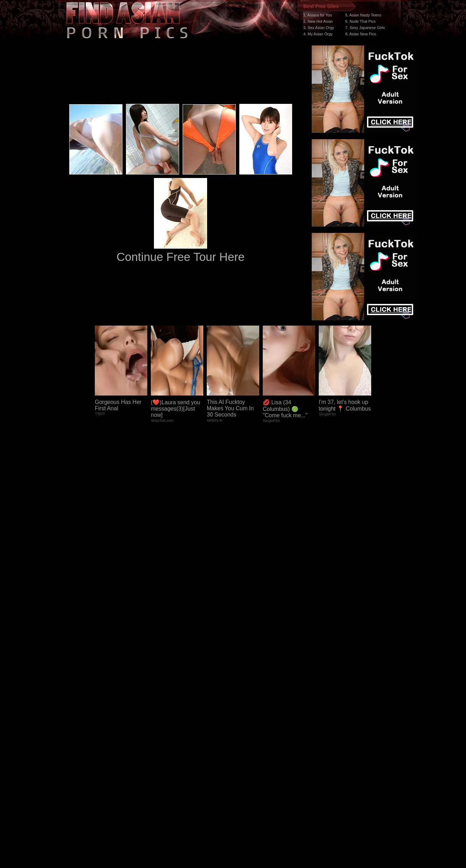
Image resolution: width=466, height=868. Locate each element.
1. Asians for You (318, 15)
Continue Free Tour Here (181, 257)
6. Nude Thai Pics (361, 21)
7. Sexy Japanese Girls (365, 28)
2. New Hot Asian (318, 21)
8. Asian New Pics (361, 34)
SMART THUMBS (245, 736)
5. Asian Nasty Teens (363, 15)
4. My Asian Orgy (318, 34)
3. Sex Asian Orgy (319, 28)
